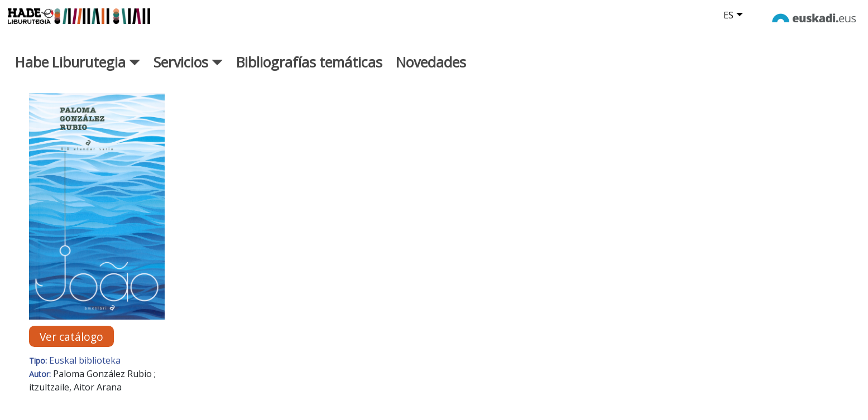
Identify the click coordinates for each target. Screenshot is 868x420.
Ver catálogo (71, 336)
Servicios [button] (188, 62)
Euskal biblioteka (85, 360)
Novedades (431, 62)
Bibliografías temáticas (309, 62)
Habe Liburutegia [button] (78, 62)
